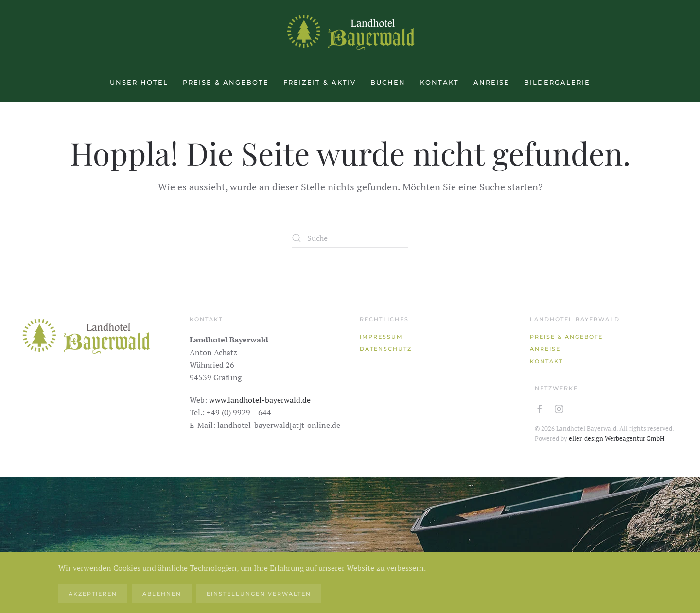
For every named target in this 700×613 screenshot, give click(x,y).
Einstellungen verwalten (259, 594)
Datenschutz (386, 349)
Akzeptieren (93, 594)
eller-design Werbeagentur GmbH (616, 438)
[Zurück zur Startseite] (350, 32)
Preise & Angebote (226, 82)
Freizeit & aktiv (320, 82)
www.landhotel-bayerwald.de (260, 400)
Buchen (388, 82)
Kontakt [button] (439, 82)
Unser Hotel (139, 82)
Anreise (491, 82)
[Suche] (350, 238)
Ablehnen (162, 594)
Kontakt (546, 361)
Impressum (381, 337)
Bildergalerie (557, 82)
